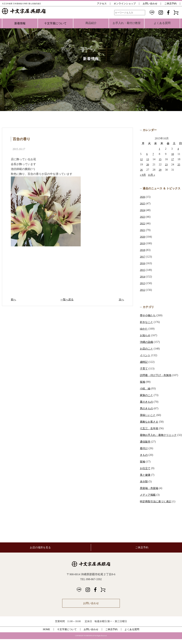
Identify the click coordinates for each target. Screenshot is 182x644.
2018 (143, 250)
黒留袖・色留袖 (150, 493)
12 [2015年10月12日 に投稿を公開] (141, 159)
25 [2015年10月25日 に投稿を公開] (179, 164)
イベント (145, 355)
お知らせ (145, 335)
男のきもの (147, 408)
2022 (143, 223)
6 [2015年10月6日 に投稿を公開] (147, 154)
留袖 (143, 466)
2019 (143, 243)
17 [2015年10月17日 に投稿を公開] (173, 159)
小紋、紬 (145, 388)
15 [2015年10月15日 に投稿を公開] (160, 159)
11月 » (152, 175)
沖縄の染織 (147, 342)
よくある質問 (132, 634)
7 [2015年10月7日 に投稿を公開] (153, 154)
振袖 (143, 382)
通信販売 (145, 446)
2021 (143, 230)
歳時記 (144, 362)
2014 (143, 277)
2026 (143, 197)
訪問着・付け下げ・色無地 (157, 375)
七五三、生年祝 (150, 428)
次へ (121, 299)
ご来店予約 (170, 4)
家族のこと (147, 395)
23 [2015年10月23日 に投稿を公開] (166, 164)
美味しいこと (148, 415)
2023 (143, 217)
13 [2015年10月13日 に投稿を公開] (148, 159)
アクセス (102, 4)
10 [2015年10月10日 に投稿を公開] (173, 154)
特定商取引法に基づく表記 (157, 506)
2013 (143, 283)
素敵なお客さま (150, 422)
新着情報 (20, 23)
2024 (143, 210)
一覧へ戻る (67, 299)
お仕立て (145, 473)
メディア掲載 (148, 500)
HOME (46, 634)
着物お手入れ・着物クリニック (159, 435)
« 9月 (143, 175)
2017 (143, 257)
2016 (143, 263)
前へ (14, 299)
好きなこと (147, 322)
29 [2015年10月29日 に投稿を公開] (160, 170)
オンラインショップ (125, 4)
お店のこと (147, 349)
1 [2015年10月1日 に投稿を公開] (159, 149)
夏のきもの (147, 402)
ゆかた (144, 329)
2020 (143, 237)
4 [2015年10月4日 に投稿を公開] (178, 149)
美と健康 (145, 480)
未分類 (144, 486)
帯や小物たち (148, 315)
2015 (143, 270)
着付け (144, 453)
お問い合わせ (150, 4)
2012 (143, 290)
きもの (144, 460)
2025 (143, 203)
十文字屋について (55, 23)
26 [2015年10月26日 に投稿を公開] (141, 170)
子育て (144, 369)
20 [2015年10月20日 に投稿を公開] (148, 164)
